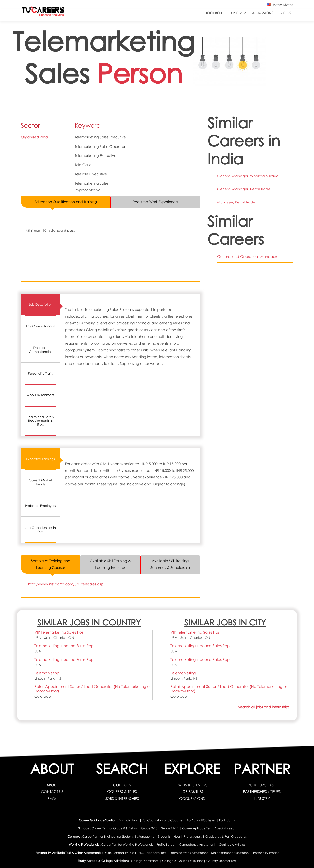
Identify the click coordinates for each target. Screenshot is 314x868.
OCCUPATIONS (192, 799)
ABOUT (52, 785)
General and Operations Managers (247, 257)
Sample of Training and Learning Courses (51, 564)
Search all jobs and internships (264, 707)
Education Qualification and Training (66, 202)
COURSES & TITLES (122, 792)
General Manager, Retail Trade (244, 189)
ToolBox (214, 13)
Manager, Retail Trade (236, 202)
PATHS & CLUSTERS (192, 785)
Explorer (237, 13)
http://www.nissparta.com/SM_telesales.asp (66, 584)
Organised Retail (35, 137)
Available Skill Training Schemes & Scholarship (170, 564)
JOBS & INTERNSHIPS (122, 799)
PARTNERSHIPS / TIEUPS (262, 792)
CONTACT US (52, 792)
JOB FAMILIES (192, 792)
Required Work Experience (155, 202)
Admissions (262, 13)
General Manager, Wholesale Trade (248, 176)
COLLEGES (122, 785)
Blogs (285, 13)
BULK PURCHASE (262, 785)
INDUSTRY (262, 799)
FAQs (52, 799)
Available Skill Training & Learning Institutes (110, 564)
